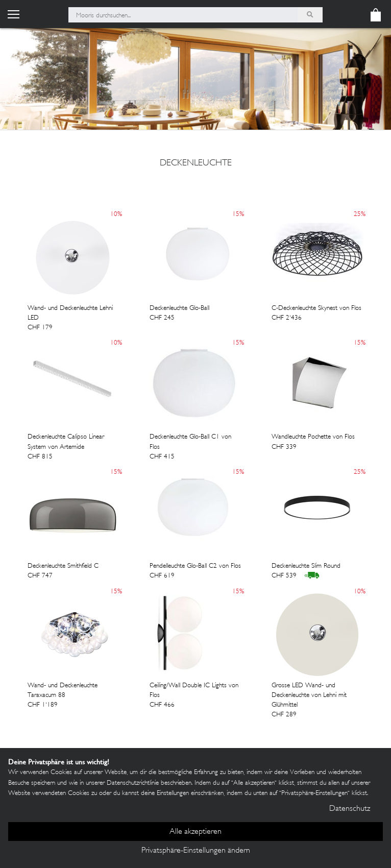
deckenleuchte (196, 163)
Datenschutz (350, 809)
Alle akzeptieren (196, 832)
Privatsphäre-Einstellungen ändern (196, 851)
